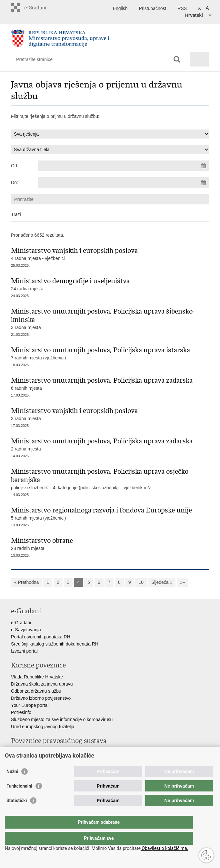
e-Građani (21, 623)
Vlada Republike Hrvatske (37, 677)
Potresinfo (21, 712)
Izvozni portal (24, 651)
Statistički (17, 813)
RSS (182, 8)
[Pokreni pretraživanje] (177, 59)
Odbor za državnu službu (36, 691)
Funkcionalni (19, 799)
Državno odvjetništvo (32, 759)
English (120, 8)
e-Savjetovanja (26, 630)
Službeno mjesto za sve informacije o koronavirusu (62, 719)
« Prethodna (26, 582)
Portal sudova (25, 752)
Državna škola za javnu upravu (42, 684)
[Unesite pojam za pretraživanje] (40, 59)
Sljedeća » (162, 582)
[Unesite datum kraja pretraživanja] (123, 182)
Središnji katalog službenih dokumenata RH (55, 644)
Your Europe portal (30, 705)
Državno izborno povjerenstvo (41, 698)
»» (183, 582)
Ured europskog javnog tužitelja (43, 727)
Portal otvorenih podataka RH (41, 637)
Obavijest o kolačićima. (164, 848)
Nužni (12, 784)
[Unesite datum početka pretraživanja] (123, 166)
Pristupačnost (153, 8)
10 (141, 582)
